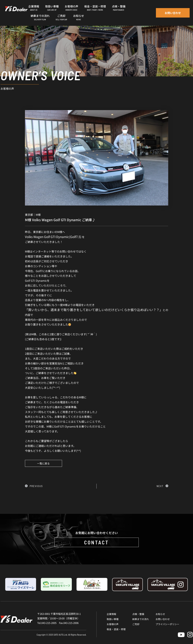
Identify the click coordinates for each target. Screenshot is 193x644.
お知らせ (160, 614)
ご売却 (136, 624)
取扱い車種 (113, 619)
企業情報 (111, 614)
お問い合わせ (163, 619)
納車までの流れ (141, 619)
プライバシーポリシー (167, 624)
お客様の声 (113, 624)
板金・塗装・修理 (116, 629)
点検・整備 (138, 614)
